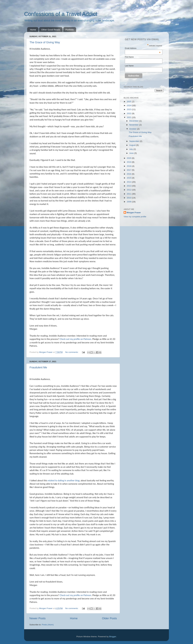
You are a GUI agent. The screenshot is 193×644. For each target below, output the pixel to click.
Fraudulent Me (38, 367)
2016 (129, 174)
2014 (129, 182)
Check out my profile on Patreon (75, 339)
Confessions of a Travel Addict (61, 14)
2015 (129, 178)
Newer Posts (37, 618)
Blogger (113, 637)
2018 (129, 166)
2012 (129, 190)
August (133, 145)
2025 (129, 102)
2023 (129, 109)
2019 (129, 162)
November (134, 125)
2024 (129, 105)
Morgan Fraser (134, 213)
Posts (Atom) (48, 625)
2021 (129, 117)
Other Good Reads (51, 30)
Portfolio (70, 30)
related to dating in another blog (64, 480)
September (134, 141)
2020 (129, 158)
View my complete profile (135, 217)
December (134, 121)
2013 (129, 186)
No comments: (72, 352)
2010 (129, 198)
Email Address (143, 48)
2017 (129, 170)
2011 (129, 194)
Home (33, 30)
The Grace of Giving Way (45, 42)
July (131, 149)
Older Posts (109, 618)
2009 (129, 202)
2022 (129, 113)
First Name (129, 57)
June (132, 153)
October (133, 129)
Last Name (129, 66)
